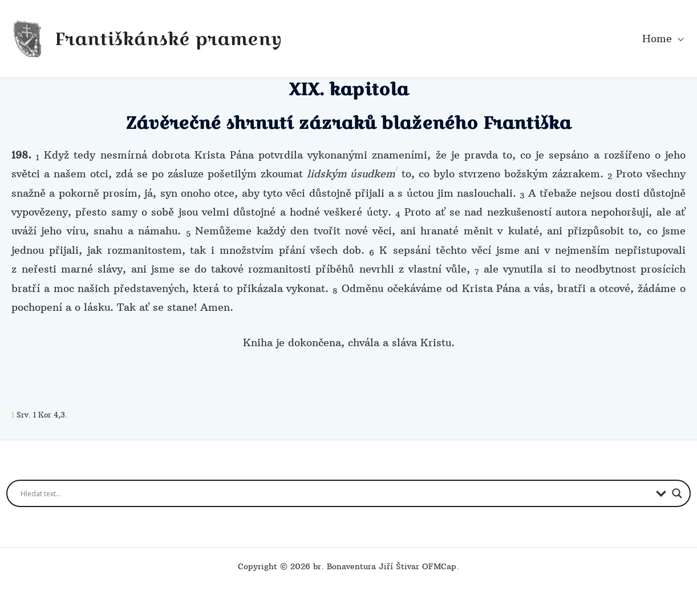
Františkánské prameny (168, 39)
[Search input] (335, 493)
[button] (678, 38)
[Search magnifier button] (677, 493)
